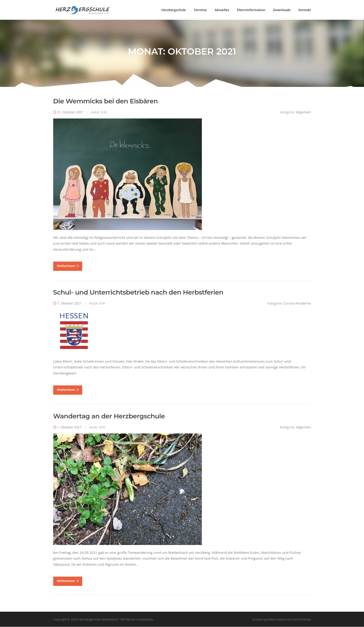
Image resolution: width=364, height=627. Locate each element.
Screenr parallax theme (269, 620)
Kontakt (305, 10)
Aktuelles (222, 10)
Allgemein (303, 113)
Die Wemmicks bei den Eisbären (106, 102)
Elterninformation (251, 10)
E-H (104, 113)
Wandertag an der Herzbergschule (109, 417)
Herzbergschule (173, 10)
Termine (200, 10)
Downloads (282, 10)
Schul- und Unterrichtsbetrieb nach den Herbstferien (138, 293)
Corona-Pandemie (297, 304)
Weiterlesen (68, 266)
